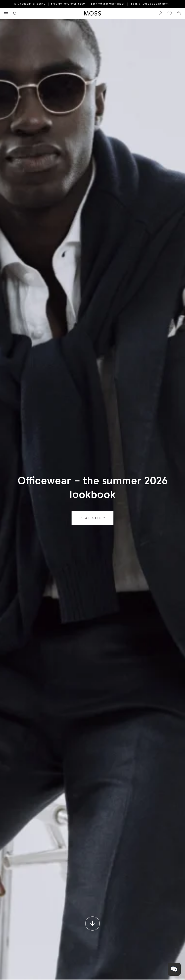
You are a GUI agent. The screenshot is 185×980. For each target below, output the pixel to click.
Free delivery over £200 (68, 4)
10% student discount (30, 4)
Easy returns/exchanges (108, 4)
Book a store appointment (150, 4)
